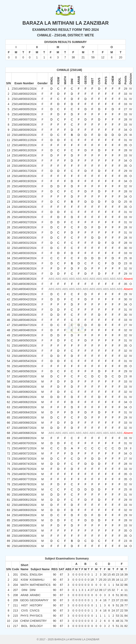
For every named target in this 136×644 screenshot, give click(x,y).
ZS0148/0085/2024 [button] (24, 520)
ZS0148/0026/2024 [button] (24, 217)
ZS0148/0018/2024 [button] (24, 176)
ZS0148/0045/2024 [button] (24, 315)
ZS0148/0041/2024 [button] (24, 294)
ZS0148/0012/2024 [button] (24, 145)
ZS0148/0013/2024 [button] (24, 150)
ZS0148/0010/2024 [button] (24, 135)
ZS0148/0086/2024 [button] (24, 525)
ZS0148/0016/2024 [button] (24, 166)
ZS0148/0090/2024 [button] (24, 546)
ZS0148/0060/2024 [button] (24, 392)
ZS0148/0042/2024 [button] (24, 299)
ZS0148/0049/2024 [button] (24, 335)
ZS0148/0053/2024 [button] (24, 356)
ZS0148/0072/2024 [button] (24, 453)
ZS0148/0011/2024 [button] (24, 140)
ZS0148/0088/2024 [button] (24, 536)
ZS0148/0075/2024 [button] (24, 469)
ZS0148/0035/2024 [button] (24, 263)
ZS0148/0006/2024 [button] (24, 114)
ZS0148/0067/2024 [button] (24, 428)
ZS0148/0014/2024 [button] (24, 155)
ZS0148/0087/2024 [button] (24, 531)
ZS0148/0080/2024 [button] (24, 495)
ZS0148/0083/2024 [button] (24, 510)
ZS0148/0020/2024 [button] (24, 186)
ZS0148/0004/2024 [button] (24, 104)
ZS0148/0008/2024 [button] (24, 125)
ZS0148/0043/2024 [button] (24, 304)
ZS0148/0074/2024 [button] (24, 464)
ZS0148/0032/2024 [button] (24, 248)
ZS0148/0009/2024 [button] (24, 130)
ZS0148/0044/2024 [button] (24, 310)
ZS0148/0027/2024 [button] (24, 222)
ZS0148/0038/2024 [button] (24, 279)
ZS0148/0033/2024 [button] (24, 253)
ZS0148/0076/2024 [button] (24, 474)
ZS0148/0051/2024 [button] (24, 346)
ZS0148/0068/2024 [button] (24, 433)
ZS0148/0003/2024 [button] (24, 99)
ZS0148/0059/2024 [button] (24, 387)
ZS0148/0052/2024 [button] (24, 351)
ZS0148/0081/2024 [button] (24, 500)
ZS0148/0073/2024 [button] (24, 459)
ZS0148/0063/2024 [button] (24, 407)
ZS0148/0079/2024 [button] (24, 489)
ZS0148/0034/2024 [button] (24, 258)
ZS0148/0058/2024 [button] (24, 382)
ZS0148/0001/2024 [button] (24, 89)
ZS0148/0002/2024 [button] (24, 94)
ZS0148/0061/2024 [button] (24, 397)
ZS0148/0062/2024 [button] (24, 402)
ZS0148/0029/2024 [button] (24, 232)
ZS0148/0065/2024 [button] (24, 417)
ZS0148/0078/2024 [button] (24, 484)
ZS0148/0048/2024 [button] (24, 330)
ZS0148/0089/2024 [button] (24, 541)
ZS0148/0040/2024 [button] (24, 289)
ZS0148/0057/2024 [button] (24, 376)
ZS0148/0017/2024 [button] (24, 171)
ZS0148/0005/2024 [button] (24, 109)
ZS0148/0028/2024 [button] (24, 227)
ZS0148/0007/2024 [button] (24, 119)
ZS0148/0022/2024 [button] (24, 197)
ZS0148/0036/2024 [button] (24, 268)
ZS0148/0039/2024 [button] (24, 284)
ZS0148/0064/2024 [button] (24, 412)
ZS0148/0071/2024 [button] (24, 448)
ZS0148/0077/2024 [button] (24, 479)
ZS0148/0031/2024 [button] (24, 243)
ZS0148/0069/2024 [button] (24, 438)
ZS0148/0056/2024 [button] (24, 371)
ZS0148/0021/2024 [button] (24, 191)
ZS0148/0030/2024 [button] (24, 238)
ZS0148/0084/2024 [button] (24, 515)
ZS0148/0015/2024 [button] (24, 161)
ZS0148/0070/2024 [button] (24, 443)
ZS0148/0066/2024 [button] (24, 423)
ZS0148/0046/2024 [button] (24, 320)
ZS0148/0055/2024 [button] (24, 366)
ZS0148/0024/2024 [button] (24, 207)
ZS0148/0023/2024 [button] (24, 202)
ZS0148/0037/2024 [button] (24, 274)
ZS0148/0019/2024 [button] (24, 181)
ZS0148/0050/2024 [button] (24, 340)
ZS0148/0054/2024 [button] (24, 361)
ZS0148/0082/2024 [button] (24, 505)
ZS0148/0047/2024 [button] (24, 325)
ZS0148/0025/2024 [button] (24, 212)
